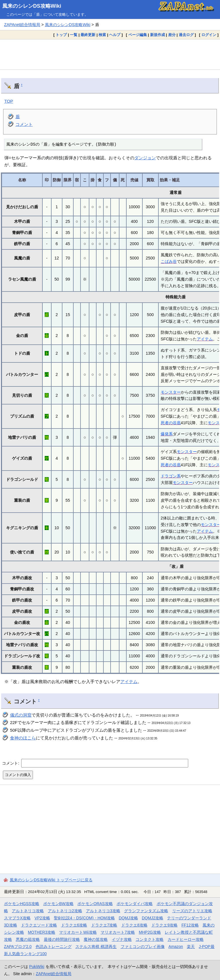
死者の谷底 (171, 423)
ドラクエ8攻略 (134, 925)
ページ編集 (138, 35)
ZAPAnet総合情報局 (22, 25)
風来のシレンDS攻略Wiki (32, 6)
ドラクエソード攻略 (39, 925)
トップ (61, 35)
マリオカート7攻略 (118, 932)
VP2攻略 (42, 918)
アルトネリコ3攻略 (103, 911)
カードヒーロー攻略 (186, 939)
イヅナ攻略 (122, 939)
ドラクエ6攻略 (74, 925)
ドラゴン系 (171, 476)
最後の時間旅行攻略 (62, 939)
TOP (9, 101)
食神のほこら (23, 738)
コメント (24, 124)
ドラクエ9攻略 (164, 925)
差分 (172, 35)
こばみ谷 (169, 261)
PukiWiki (37, 967)
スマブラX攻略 (17, 918)
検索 (102, 35)
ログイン (209, 35)
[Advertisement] (110, 54)
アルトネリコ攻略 (28, 911)
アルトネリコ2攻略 (65, 911)
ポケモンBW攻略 (58, 904)
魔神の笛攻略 (96, 939)
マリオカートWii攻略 (78, 932)
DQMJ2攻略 (153, 918)
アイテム (205, 339)
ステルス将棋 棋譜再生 (96, 947)
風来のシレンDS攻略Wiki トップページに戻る (51, 880)
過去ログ (186, 35)
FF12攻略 (190, 925)
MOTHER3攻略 (42, 932)
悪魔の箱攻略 (28, 939)
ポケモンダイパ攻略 (135, 904)
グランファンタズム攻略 (146, 911)
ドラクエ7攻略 (104, 925)
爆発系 (167, 434)
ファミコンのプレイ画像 (143, 947)
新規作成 (158, 35)
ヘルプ (115, 35)
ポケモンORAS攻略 (95, 904)
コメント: (11, 763)
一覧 (74, 35)
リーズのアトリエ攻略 (192, 911)
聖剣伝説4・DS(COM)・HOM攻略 (84, 918)
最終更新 (88, 35)
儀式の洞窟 (21, 715)
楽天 (191, 947)
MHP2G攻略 (150, 932)
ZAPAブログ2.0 (18, 947)
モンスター (171, 392)
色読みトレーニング (54, 947)
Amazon (176, 947)
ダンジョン (145, 158)
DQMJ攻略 (128, 918)
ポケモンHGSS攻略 (22, 904)
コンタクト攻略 (150, 939)
